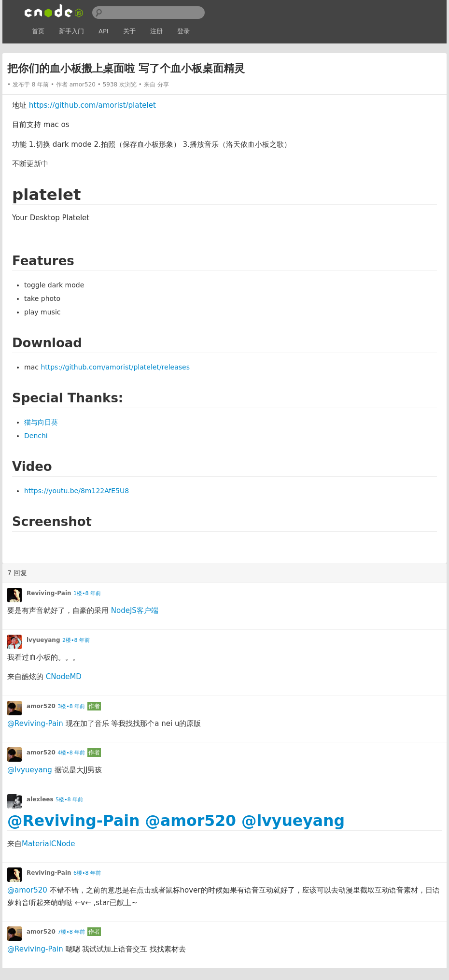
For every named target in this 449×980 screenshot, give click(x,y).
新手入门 (71, 31)
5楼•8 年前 (69, 800)
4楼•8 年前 (71, 753)
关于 (129, 31)
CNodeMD (64, 677)
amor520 (83, 85)
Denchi (36, 436)
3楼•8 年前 (71, 706)
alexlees (40, 799)
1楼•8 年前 (87, 593)
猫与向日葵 (41, 422)
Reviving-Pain (49, 593)
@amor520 (191, 821)
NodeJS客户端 (135, 611)
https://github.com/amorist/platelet (92, 105)
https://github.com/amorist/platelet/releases (115, 367)
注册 (156, 31)
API (104, 31)
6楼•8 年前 (87, 873)
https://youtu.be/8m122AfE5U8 (77, 491)
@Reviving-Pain (35, 724)
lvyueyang (43, 640)
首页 (38, 31)
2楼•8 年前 (76, 640)
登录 (183, 31)
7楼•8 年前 (71, 932)
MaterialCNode (49, 844)
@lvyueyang (30, 770)
